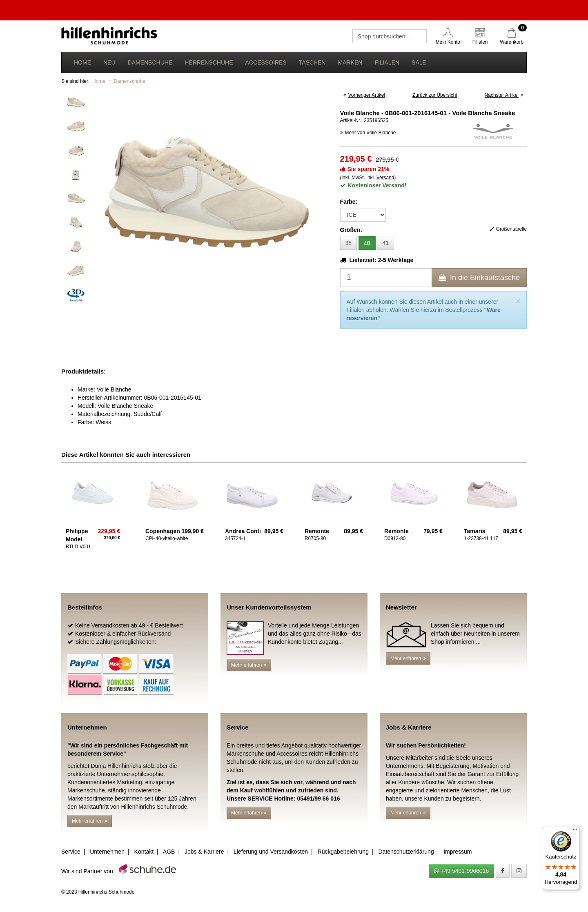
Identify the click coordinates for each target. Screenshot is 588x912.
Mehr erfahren (249, 665)
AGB (169, 852)
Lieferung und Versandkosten (271, 852)
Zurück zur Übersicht (435, 95)
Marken (350, 62)
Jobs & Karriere (204, 852)
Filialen (387, 62)
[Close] (518, 301)
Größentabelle (508, 229)
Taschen (312, 62)
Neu (109, 62)
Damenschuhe (150, 62)
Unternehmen (107, 852)
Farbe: (349, 202)
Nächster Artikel (504, 95)
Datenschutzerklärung (406, 852)
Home (82, 62)
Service (71, 852)
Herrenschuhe (209, 62)
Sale (419, 62)
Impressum (458, 852)
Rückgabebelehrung (343, 852)
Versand (385, 178)
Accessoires (266, 62)
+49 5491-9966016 (461, 871)
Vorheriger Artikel (364, 95)
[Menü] (575, 832)
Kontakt (144, 852)
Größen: (351, 230)
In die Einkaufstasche (479, 278)
